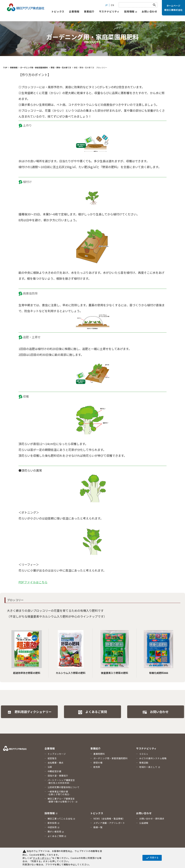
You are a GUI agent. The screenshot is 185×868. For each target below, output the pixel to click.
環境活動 (144, 763)
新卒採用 (53, 823)
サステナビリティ (109, 11)
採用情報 (131, 11)
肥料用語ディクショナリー (29, 712)
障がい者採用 (56, 832)
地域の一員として (150, 767)
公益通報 (144, 823)
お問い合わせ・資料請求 (152, 819)
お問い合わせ (149, 11)
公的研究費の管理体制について (64, 787)
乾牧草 (97, 767)
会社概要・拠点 (56, 763)
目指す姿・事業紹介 (58, 776)
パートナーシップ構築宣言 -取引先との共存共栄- (61, 781)
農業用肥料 (99, 754)
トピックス (97, 813)
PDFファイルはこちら (33, 582)
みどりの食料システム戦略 (153, 758)
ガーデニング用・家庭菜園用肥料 (111, 758)
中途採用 (53, 827)
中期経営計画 (54, 771)
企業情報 (74, 11)
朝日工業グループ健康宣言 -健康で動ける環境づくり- (63, 800)
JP (106, 5)
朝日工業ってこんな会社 (61, 819)
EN (112, 5)
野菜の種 (98, 763)
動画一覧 (98, 827)
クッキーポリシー (42, 858)
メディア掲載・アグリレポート (109, 823)
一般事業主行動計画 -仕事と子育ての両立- (59, 793)
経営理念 (52, 758)
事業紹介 (89, 11)
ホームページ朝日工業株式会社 (173, 8)
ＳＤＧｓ (144, 754)
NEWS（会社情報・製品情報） (109, 819)
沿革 (50, 767)
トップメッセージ (57, 754)
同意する (152, 858)
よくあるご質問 (92, 712)
